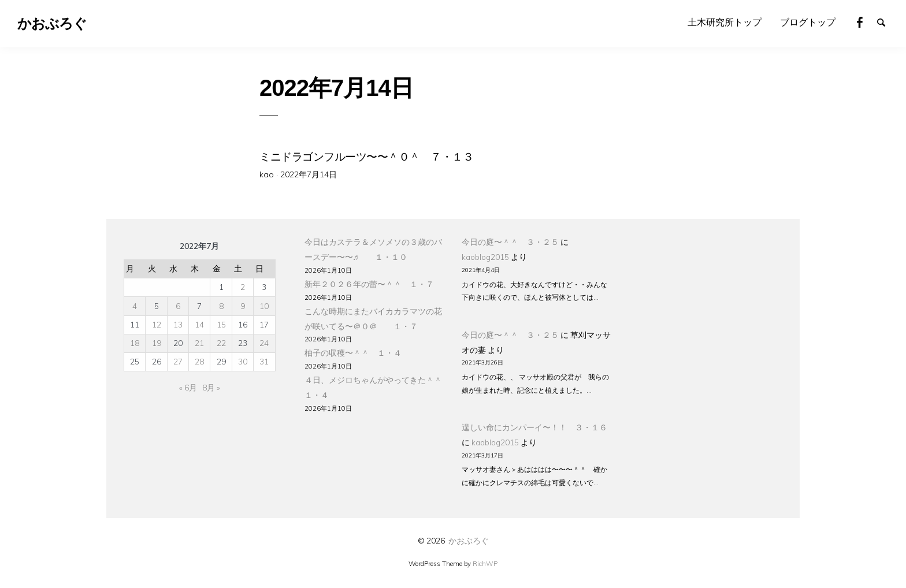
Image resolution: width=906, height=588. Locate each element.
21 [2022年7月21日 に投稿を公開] (199, 343)
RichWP (485, 564)
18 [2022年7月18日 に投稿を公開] (135, 343)
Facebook (866, 21)
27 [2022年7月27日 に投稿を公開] (178, 361)
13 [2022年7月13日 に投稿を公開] (178, 324)
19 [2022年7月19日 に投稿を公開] (157, 343)
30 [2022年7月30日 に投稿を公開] (243, 361)
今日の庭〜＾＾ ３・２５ (510, 242)
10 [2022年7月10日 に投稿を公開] (264, 306)
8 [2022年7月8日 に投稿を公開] (221, 306)
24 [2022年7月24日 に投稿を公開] (264, 343)
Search (886, 21)
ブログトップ (808, 22)
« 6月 (188, 387)
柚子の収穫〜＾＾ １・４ (353, 353)
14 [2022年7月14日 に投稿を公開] (199, 324)
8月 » (211, 387)
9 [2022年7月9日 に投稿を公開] (243, 306)
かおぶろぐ (469, 540)
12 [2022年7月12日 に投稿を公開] (157, 324)
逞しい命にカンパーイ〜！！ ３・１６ (534, 427)
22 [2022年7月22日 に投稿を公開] (221, 343)
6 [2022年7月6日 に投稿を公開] (178, 306)
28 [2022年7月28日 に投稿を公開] (199, 361)
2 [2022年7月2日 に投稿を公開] (243, 287)
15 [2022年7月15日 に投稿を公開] (221, 324)
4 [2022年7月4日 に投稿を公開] (135, 306)
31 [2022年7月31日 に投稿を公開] (264, 361)
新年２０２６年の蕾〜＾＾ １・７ (369, 284)
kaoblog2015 (485, 257)
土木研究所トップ (725, 22)
